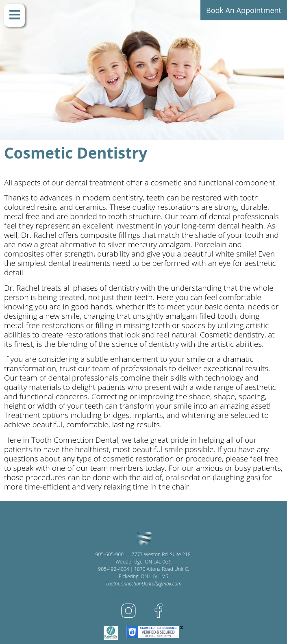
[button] (14, 15)
